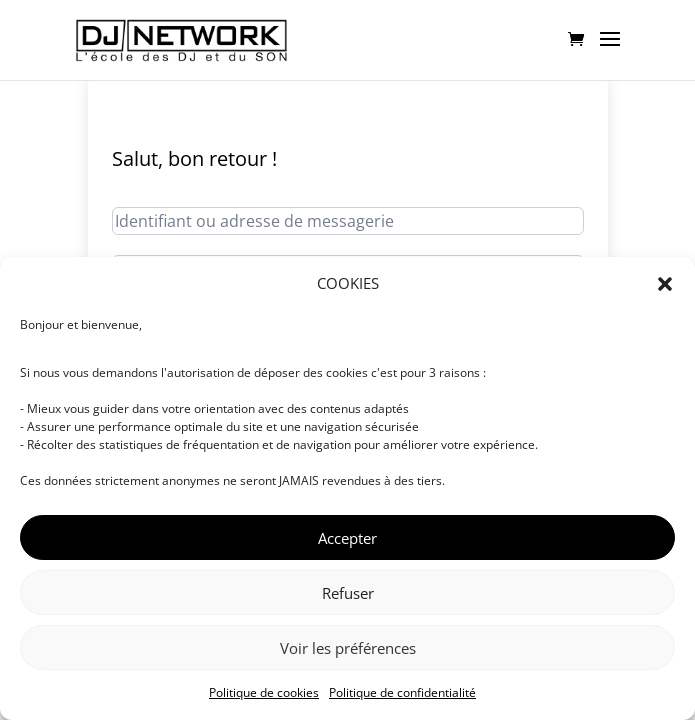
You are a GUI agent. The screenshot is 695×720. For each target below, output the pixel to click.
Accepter (347, 538)
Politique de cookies (264, 692)
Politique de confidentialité (402, 692)
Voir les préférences (348, 648)
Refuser (348, 593)
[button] (665, 284)
